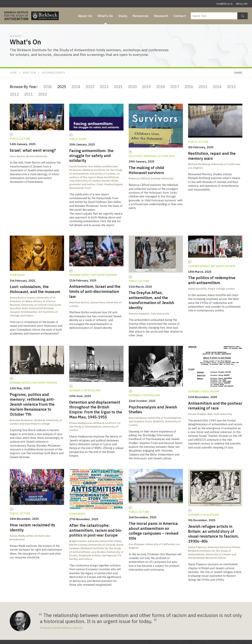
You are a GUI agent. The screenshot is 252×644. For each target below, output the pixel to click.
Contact (180, 16)
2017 (175, 87)
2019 (146, 87)
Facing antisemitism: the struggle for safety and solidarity (91, 156)
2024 (76, 87)
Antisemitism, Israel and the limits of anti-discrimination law (95, 291)
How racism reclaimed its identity (32, 527)
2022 (104, 87)
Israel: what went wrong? (33, 150)
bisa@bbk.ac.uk (225, 4)
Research (161, 16)
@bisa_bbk (242, 4)
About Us (85, 16)
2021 (118, 87)
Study (123, 16)
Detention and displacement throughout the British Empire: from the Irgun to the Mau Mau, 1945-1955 (96, 410)
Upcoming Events (53, 73)
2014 (217, 87)
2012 (14, 94)
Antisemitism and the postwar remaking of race (215, 406)
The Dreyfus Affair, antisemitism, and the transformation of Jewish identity (151, 300)
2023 (90, 87)
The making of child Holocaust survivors (146, 170)
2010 (43, 94)
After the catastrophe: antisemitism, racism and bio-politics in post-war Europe (96, 530)
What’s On (105, 16)
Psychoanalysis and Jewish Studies (153, 409)
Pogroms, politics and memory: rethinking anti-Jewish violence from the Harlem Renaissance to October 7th (32, 404)
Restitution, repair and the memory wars (212, 156)
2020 (132, 87)
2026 (48, 87)
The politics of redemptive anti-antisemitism (212, 280)
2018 (161, 87)
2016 (189, 87)
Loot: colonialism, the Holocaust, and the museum (35, 289)
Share (238, 73)
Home (13, 73)
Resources (141, 16)
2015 (203, 87)
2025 (62, 87)
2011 (28, 94)
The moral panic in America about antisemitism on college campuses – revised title (153, 531)
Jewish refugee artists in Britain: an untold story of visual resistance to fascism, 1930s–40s (214, 534)
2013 (231, 87)
